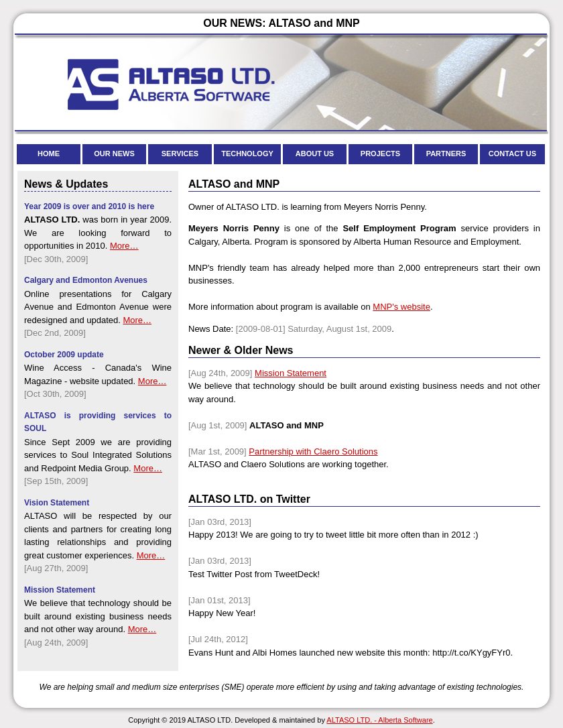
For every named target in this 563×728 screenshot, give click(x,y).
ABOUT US (315, 154)
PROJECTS (380, 154)
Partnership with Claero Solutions (313, 451)
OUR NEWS (114, 154)
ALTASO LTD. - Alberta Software (379, 720)
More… (124, 246)
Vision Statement (57, 503)
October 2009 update (64, 355)
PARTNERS (446, 154)
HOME (49, 154)
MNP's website (401, 307)
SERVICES (180, 154)
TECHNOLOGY (247, 154)
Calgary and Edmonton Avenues (86, 280)
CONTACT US (512, 154)
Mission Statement (291, 373)
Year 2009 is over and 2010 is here (89, 206)
